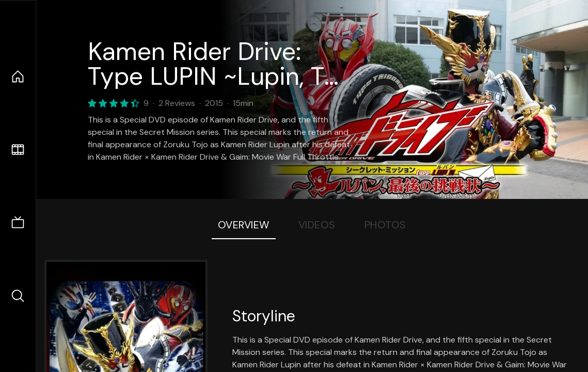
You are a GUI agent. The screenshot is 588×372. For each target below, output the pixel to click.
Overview (244, 225)
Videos (317, 225)
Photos (385, 225)
